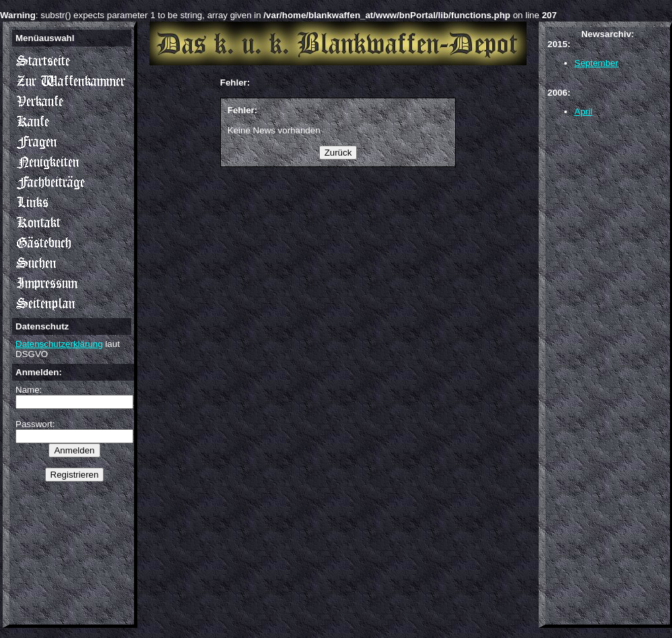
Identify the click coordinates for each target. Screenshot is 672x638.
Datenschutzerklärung (59, 344)
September (596, 63)
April (583, 111)
